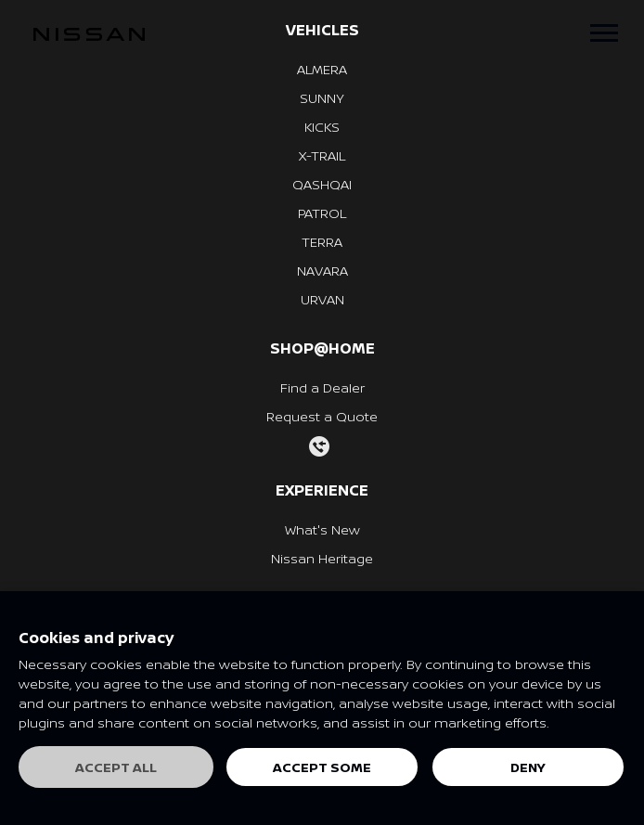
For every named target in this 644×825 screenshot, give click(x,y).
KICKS (322, 127)
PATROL (322, 213)
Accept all (116, 767)
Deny (528, 767)
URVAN (322, 299)
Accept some (322, 767)
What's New (322, 529)
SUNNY (322, 98)
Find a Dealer (322, 387)
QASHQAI (322, 184)
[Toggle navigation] (604, 33)
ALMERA (322, 69)
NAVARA (322, 271)
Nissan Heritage (322, 558)
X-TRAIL (322, 155)
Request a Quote (322, 416)
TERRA (322, 242)
